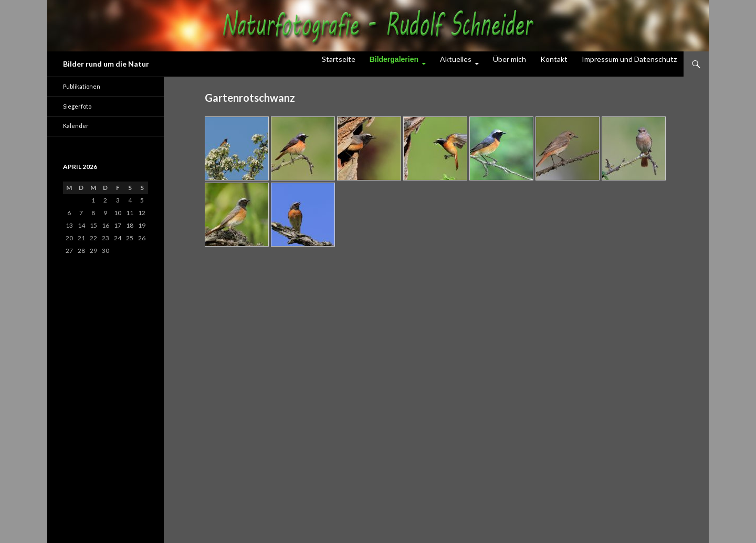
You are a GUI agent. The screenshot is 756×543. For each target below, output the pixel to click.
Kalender (76, 126)
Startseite (339, 59)
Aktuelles (456, 59)
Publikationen (82, 86)
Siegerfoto (77, 106)
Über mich (510, 59)
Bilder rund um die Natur (106, 64)
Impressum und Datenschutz (629, 59)
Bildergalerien (394, 59)
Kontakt (554, 59)
